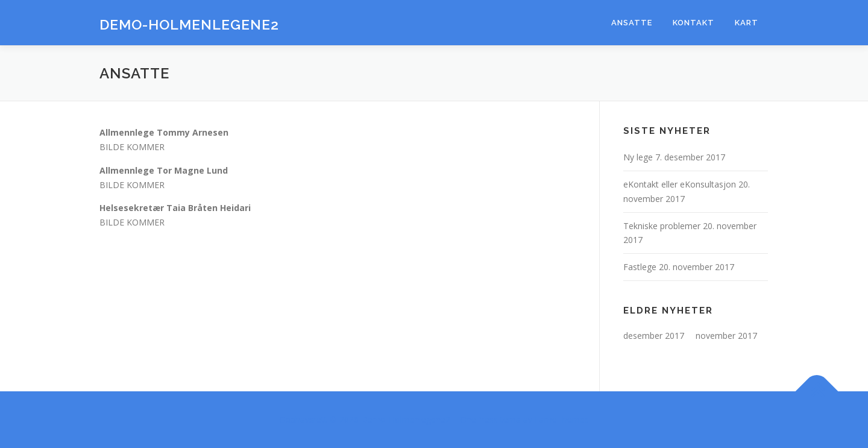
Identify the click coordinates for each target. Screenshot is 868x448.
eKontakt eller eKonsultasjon (680, 184)
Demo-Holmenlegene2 (189, 24)
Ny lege (638, 157)
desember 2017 (654, 336)
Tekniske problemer (662, 226)
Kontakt (693, 23)
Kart (747, 23)
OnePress (479, 419)
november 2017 (726, 336)
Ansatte (632, 23)
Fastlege (640, 267)
